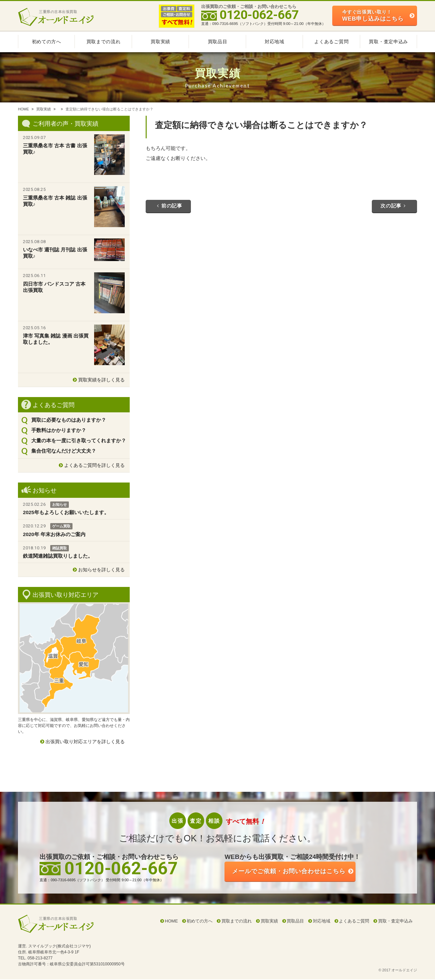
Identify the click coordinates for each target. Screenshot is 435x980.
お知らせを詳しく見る (101, 570)
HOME (23, 109)
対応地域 (275, 42)
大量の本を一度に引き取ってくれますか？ (79, 440)
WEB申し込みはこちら (373, 15)
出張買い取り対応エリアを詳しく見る (85, 742)
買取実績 (160, 42)
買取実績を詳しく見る (101, 380)
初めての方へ (47, 42)
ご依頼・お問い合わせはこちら (294, 872)
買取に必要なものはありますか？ (69, 420)
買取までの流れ (104, 42)
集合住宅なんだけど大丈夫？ (64, 451)
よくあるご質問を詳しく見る (94, 465)
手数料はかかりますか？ (59, 430)
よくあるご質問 (331, 42)
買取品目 (218, 42)
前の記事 (170, 206)
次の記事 (393, 206)
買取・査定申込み (388, 42)
